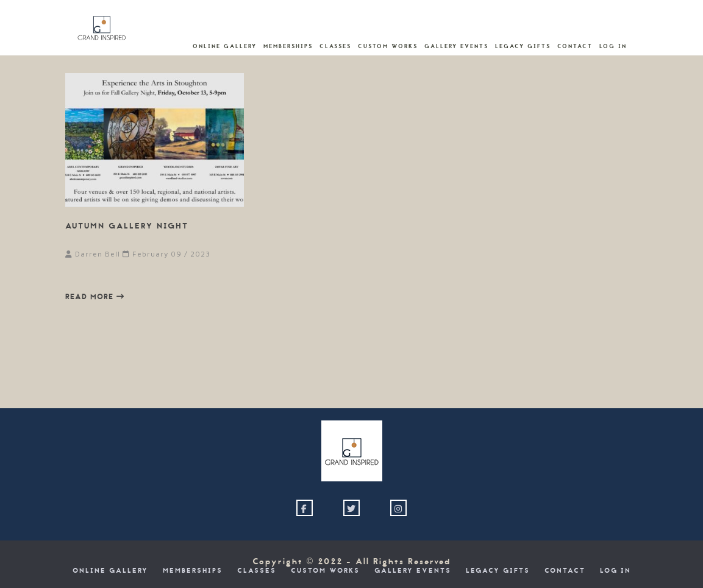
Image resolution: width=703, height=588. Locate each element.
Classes (335, 47)
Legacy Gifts (523, 47)
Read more (95, 297)
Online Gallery (225, 47)
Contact (575, 47)
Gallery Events (456, 47)
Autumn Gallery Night (127, 226)
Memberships (288, 47)
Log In (613, 47)
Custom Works (388, 47)
